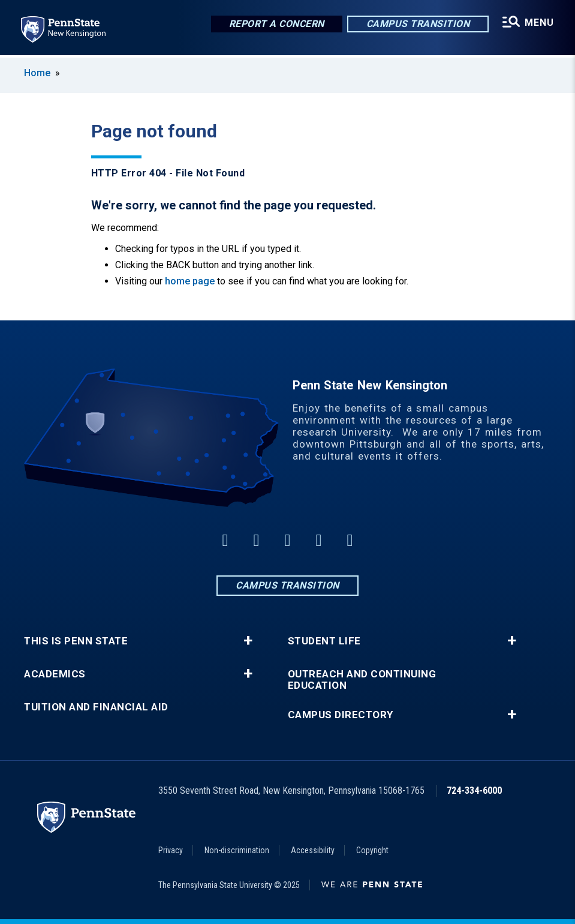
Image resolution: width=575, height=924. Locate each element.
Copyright (372, 850)
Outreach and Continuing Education (362, 680)
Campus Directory (341, 715)
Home (37, 73)
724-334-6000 (474, 790)
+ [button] (248, 641)
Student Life (324, 641)
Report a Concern (276, 24)
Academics (55, 674)
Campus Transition (418, 24)
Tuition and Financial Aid (96, 707)
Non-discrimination (237, 850)
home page (190, 281)
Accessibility (313, 850)
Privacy (171, 850)
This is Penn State (76, 641)
